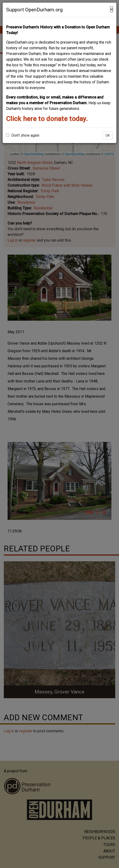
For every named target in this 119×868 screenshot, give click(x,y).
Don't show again (23, 135)
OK (108, 135)
